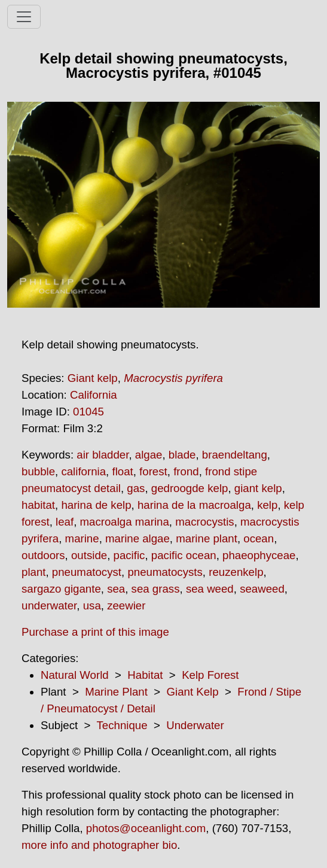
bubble (38, 471)
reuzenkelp (236, 572)
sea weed (210, 589)
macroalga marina (125, 522)
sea (116, 589)
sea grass (156, 589)
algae (149, 455)
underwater (49, 606)
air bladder (103, 455)
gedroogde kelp (190, 488)
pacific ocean (184, 555)
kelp (267, 505)
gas (136, 488)
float (122, 471)
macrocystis (204, 522)
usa (92, 606)
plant (33, 572)
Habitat (145, 675)
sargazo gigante (61, 589)
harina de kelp (96, 505)
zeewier (126, 606)
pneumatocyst (87, 572)
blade (182, 455)
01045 (88, 412)
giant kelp (258, 488)
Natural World (75, 675)
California (94, 395)
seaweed (262, 589)
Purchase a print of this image (95, 632)
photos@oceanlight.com (146, 828)
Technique (122, 725)
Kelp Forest (210, 675)
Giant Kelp (193, 692)
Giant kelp (93, 378)
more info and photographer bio (99, 845)
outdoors (43, 555)
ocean (259, 538)
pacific (129, 555)
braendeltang (235, 455)
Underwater (195, 725)
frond (186, 471)
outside (89, 555)
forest (153, 471)
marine (82, 538)
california (83, 471)
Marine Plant (116, 692)
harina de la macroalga (194, 505)
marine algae (137, 538)
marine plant (207, 538)
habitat (38, 505)
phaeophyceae (259, 555)
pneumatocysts (165, 572)
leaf (65, 522)
